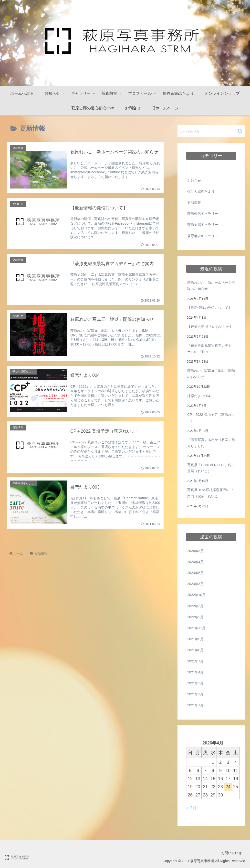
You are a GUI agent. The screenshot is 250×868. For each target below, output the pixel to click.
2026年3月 (195, 551)
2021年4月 (195, 672)
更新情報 (194, 203)
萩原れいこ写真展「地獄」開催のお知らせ (211, 374)
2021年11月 (196, 628)
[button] (240, 131)
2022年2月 (195, 617)
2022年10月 (196, 595)
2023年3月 (195, 584)
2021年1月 (195, 705)
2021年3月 (195, 683)
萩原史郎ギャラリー (203, 225)
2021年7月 (195, 661)
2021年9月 (195, 639)
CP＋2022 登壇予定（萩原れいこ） (211, 418)
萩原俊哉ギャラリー (203, 214)
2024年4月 (195, 562)
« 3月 (192, 808)
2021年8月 (195, 650)
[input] (211, 131)
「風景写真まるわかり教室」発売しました (211, 443)
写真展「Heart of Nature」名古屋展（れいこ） (211, 468)
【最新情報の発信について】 (209, 308)
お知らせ (194, 181)
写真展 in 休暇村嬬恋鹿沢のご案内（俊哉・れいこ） (210, 493)
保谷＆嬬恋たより (201, 192)
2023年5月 (195, 573)
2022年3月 (195, 606)
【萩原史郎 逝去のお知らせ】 (210, 327)
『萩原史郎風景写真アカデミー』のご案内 (209, 349)
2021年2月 (195, 694)
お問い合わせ (231, 853)
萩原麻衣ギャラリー (203, 236)
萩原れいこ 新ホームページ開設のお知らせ (211, 286)
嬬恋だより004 (199, 396)
